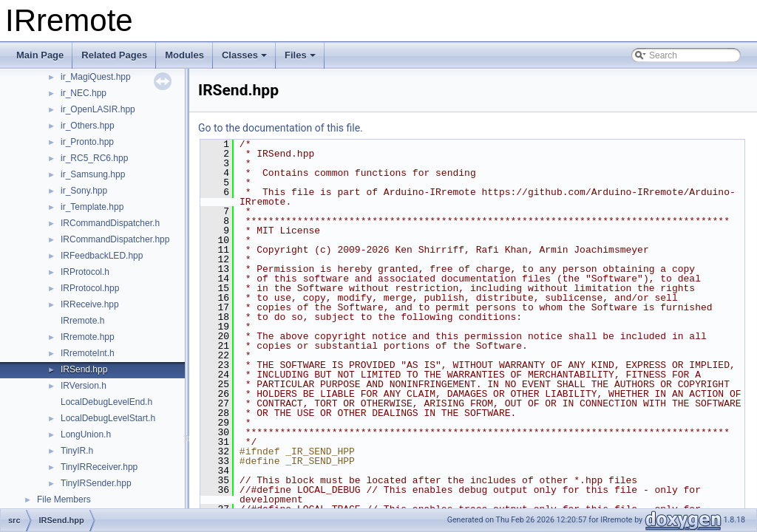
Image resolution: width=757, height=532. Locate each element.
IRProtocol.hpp (90, 288)
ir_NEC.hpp (84, 93)
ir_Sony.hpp (84, 191)
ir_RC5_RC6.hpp (94, 158)
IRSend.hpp (84, 369)
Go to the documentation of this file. (281, 128)
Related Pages (114, 55)
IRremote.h (82, 321)
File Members (64, 499)
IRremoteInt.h (88, 353)
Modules (184, 55)
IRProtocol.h (85, 272)
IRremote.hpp (88, 337)
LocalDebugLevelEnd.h (106, 402)
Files (300, 55)
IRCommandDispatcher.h (110, 223)
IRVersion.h (84, 386)
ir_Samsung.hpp (93, 174)
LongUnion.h (86, 434)
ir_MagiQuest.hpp (96, 77)
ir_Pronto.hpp (87, 142)
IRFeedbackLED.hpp (102, 256)
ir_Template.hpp (92, 207)
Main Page (40, 55)
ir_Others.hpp (88, 126)
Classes (244, 55)
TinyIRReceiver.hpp (99, 467)
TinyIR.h (77, 451)
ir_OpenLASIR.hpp (98, 109)
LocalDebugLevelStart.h (108, 418)
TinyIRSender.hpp (96, 483)
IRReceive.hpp (90, 304)
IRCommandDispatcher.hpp (115, 239)
